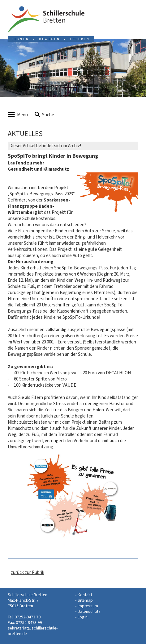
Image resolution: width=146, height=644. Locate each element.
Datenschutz (89, 611)
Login (83, 617)
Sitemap (85, 600)
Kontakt (85, 595)
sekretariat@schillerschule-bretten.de (33, 631)
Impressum (88, 606)
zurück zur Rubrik (28, 572)
